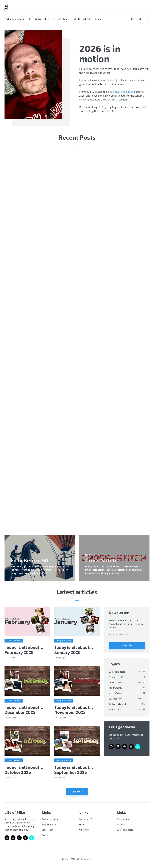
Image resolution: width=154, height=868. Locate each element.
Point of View (115, 693)
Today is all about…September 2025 (74, 770)
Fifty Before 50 (49, 824)
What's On (114, 709)
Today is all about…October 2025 (24, 770)
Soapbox (113, 699)
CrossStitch (60, 19)
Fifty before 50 (38, 19)
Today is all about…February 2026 (24, 650)
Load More (77, 792)
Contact (46, 835)
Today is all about (15, 19)
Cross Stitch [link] (101, 560)
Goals (98, 19)
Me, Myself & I (82, 19)
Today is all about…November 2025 (74, 710)
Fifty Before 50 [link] (29, 560)
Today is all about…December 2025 (24, 710)
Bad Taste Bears (117, 672)
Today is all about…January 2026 (74, 650)
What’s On (84, 830)
